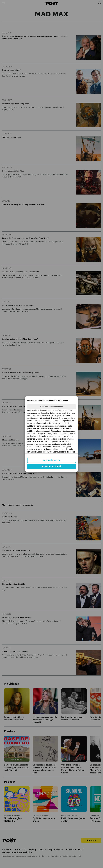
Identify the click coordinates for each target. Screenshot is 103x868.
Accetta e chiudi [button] (51, 466)
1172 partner (53, 441)
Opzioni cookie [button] (51, 460)
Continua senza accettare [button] (52, 407)
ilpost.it (63, 444)
